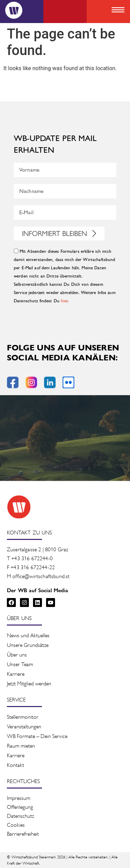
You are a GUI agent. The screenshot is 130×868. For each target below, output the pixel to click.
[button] (118, 10)
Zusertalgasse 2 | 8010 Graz (37, 549)
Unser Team (20, 664)
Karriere (16, 674)
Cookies (16, 825)
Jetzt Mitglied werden (29, 683)
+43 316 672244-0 (32, 558)
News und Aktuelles (28, 635)
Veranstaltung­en (24, 726)
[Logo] (14, 10)
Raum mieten (21, 746)
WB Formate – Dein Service (37, 736)
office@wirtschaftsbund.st (41, 576)
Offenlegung (20, 807)
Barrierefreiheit (23, 834)
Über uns (17, 655)
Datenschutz (20, 816)
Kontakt (15, 765)
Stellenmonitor (23, 717)
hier (64, 301)
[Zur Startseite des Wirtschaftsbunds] (19, 507)
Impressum (19, 798)
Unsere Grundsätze (28, 645)
